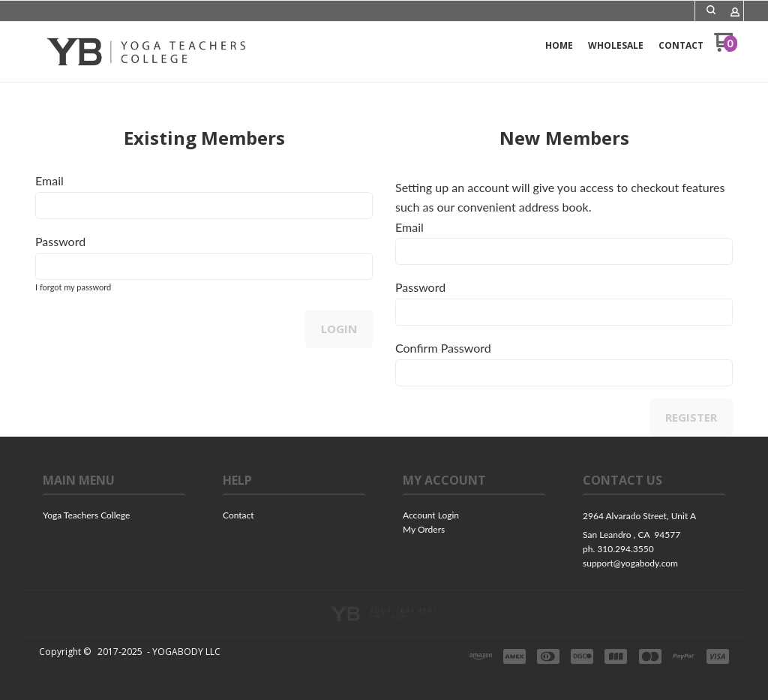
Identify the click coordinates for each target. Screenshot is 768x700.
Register (691, 417)
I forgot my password (73, 287)
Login (339, 329)
